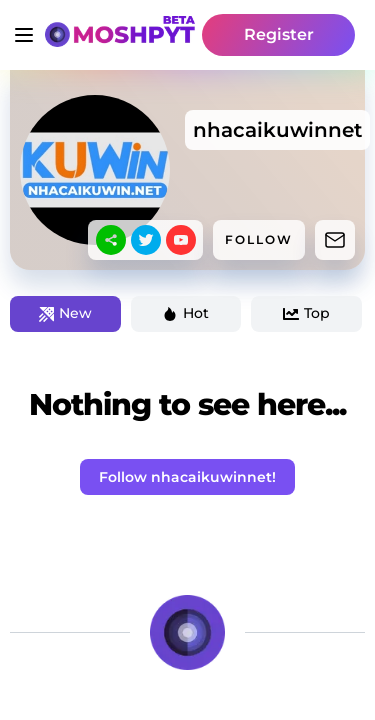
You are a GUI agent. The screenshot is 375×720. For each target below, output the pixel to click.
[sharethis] (111, 240)
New (65, 313)
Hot (185, 313)
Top (306, 313)
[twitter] (146, 240)
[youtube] (181, 240)
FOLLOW (259, 239)
